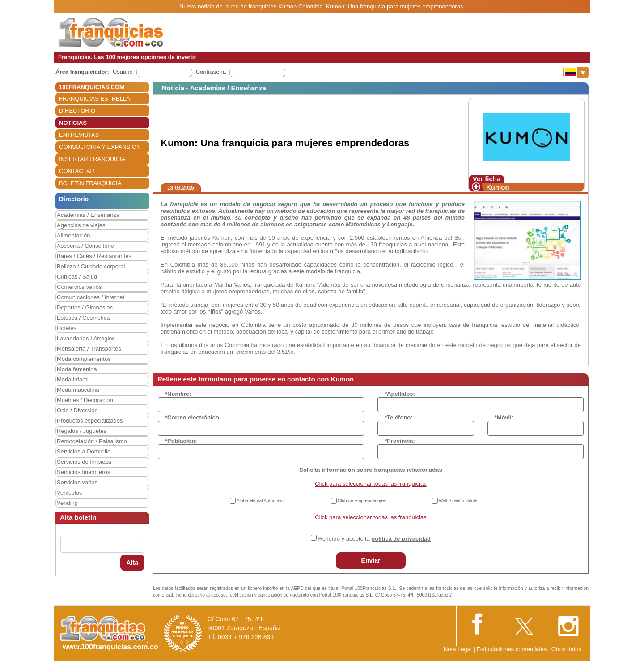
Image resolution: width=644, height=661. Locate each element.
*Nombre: (178, 394)
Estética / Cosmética (83, 318)
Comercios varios (79, 287)
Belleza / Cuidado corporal (91, 266)
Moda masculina (78, 390)
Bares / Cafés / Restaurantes (94, 256)
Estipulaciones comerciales (512, 649)
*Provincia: (400, 441)
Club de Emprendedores (362, 501)
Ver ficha (487, 179)
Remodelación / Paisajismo (92, 441)
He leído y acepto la (375, 539)
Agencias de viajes (81, 225)
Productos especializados (90, 421)
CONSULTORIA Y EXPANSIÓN (100, 147)
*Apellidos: (400, 394)
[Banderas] (576, 72)
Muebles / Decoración (85, 400)
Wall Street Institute (458, 501)
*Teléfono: (399, 417)
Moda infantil (73, 379)
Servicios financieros (83, 472)
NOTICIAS (73, 123)
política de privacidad (401, 539)
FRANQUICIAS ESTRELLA (95, 99)
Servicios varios (77, 482)
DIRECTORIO (77, 111)
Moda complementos (84, 359)
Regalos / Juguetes (82, 431)
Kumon (498, 187)
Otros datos (566, 649)
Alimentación (73, 235)
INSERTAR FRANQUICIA (92, 159)
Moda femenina (77, 369)
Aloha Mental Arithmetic (260, 501)
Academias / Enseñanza (88, 215)
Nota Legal (458, 649)
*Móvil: (504, 417)
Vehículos (69, 493)
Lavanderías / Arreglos (86, 338)
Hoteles (67, 328)
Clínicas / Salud (77, 277)
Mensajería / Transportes (89, 349)
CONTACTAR (77, 171)
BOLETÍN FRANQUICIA (90, 183)
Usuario (123, 72)
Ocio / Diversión (77, 410)
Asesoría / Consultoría (86, 246)
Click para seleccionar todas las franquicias (371, 484)
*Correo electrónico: (193, 417)
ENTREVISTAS (79, 135)
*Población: (181, 441)
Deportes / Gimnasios (85, 307)
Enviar (371, 560)
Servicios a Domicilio (84, 451)
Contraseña (211, 72)
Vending (67, 503)
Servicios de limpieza (84, 462)
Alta (132, 563)
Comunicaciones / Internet (91, 297)
